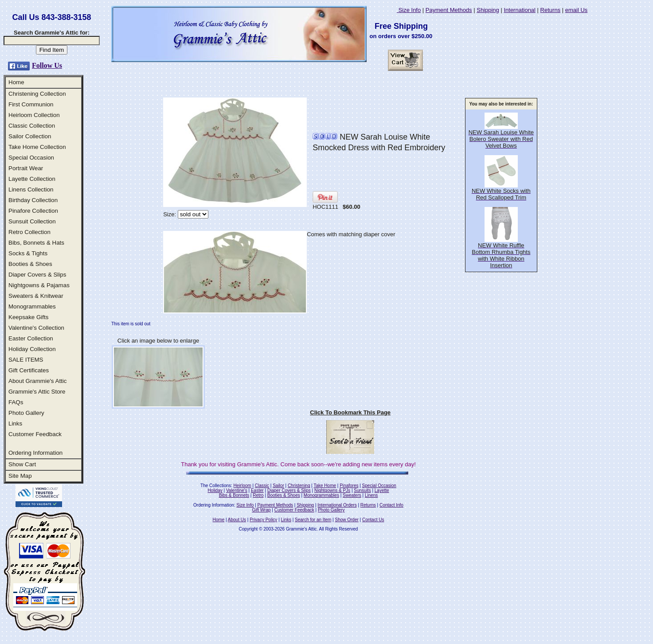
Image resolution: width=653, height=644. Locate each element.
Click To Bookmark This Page (350, 412)
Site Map (20, 476)
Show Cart (22, 464)
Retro (258, 495)
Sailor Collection (30, 136)
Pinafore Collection (33, 211)
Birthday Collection (33, 200)
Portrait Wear (26, 168)
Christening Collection (37, 94)
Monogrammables (32, 306)
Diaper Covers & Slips (37, 275)
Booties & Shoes (30, 264)
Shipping (488, 10)
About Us (237, 520)
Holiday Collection (32, 349)
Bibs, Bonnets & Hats (36, 243)
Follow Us (47, 65)
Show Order (346, 520)
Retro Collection (29, 232)
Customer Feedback (35, 434)
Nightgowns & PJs (332, 490)
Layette (382, 490)
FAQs (16, 402)
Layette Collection (32, 179)
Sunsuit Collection (32, 221)
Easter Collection (31, 338)
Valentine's (237, 490)
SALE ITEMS (26, 360)
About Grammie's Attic (37, 381)
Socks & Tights (28, 253)
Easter (257, 490)
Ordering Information (35, 453)
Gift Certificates (29, 370)
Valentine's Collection (36, 328)
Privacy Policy (263, 520)
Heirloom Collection (34, 115)
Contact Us (373, 520)
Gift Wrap (262, 510)
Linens (371, 495)
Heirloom (242, 486)
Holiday (215, 490)
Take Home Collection (37, 147)
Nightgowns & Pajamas (39, 285)
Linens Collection (31, 189)
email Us (577, 10)
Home (16, 82)
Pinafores (349, 486)
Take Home (325, 486)
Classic (262, 486)
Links (15, 423)
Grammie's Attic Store (37, 392)
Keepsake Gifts (28, 317)
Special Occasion (31, 158)
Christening (299, 486)
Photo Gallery (26, 413)
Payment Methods (449, 10)
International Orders (337, 505)
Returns (551, 10)
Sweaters (352, 495)
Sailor (278, 486)
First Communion (31, 104)
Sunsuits (362, 490)
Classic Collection (32, 126)
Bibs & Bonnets (234, 495)
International (520, 10)
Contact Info (391, 505)
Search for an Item (313, 520)
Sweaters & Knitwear (36, 296)
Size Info (409, 10)
